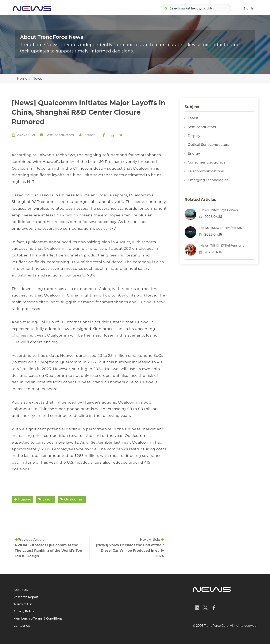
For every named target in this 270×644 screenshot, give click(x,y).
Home (22, 78)
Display (194, 136)
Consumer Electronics (207, 162)
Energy (194, 154)
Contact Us (22, 626)
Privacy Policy (24, 611)
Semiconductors (60, 135)
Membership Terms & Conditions (38, 619)
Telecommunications (206, 171)
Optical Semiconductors (208, 145)
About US (21, 590)
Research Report (26, 597)
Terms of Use (23, 604)
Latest (193, 118)
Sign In (249, 8)
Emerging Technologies (208, 180)
